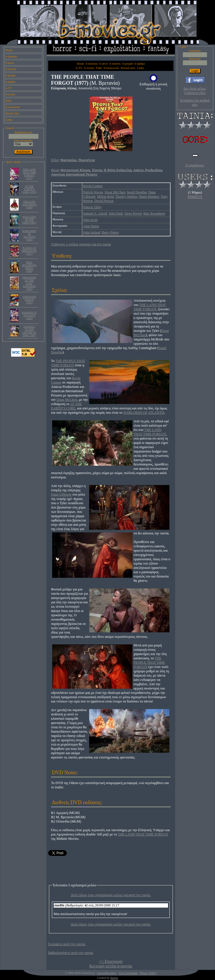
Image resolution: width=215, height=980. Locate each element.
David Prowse (104, 201)
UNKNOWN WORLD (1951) (29, 300)
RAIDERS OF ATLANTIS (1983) (29, 315)
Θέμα (55, 170)
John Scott (90, 220)
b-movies (11, 69)
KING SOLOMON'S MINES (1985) (29, 267)
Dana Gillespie (61, 494)
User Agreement (128, 973)
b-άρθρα (11, 82)
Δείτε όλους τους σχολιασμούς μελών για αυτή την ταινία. (111, 895)
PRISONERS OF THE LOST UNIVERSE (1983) (29, 283)
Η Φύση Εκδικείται (118, 170)
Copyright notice (107, 973)
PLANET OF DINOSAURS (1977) (29, 251)
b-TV (9, 88)
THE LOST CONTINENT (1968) (29, 205)
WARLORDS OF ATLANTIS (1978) (29, 235)
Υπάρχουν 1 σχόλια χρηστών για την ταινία (81, 244)
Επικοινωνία (13, 107)
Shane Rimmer (149, 197)
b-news (10, 63)
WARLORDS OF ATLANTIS (144, 413)
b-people (11, 75)
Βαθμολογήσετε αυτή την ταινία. (71, 953)
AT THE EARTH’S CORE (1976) (29, 189)
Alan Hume (91, 226)
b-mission (11, 56)
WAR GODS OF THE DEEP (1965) (29, 220)
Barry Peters (110, 232)
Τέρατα (97, 170)
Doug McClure (115, 192)
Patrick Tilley (92, 207)
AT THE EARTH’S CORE (66, 406)
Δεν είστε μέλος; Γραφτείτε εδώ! (195, 91)
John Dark (116, 213)
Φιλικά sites (13, 113)
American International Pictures (74, 174)
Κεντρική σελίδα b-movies (111, 966)
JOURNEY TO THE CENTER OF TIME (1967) (29, 331)
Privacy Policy (148, 973)
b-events (11, 94)
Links (9, 120)
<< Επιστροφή (111, 961)
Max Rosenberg (154, 213)
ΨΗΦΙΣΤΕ (195, 197)
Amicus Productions (148, 170)
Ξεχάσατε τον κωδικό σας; (195, 102)
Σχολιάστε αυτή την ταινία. (67, 944)
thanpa (114, 978)
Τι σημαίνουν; (195, 165)
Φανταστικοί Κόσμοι (75, 170)
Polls (9, 101)
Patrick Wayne (93, 192)
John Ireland (92, 232)
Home (9, 50)
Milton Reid (105, 197)
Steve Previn (133, 213)
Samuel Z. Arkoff (95, 213)
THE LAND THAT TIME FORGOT (150, 307)
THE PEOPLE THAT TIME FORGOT (68, 363)
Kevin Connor (93, 186)
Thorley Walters (126, 197)
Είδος (55, 160)
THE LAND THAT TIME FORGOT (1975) (29, 174)
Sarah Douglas (137, 192)
